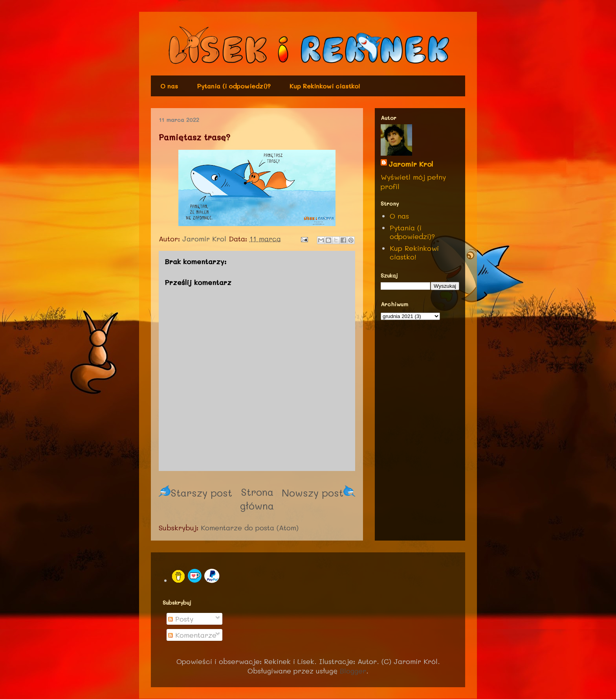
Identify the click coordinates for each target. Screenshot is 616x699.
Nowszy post (318, 493)
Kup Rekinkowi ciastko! (325, 86)
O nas (169, 86)
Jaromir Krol (411, 164)
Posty (181, 619)
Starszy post (195, 493)
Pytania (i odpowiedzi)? (234, 86)
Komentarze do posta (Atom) (250, 528)
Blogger (353, 671)
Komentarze (192, 635)
